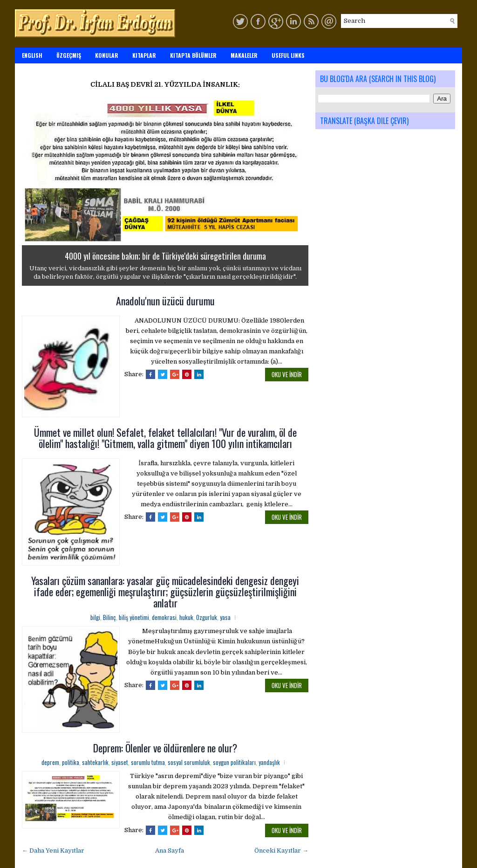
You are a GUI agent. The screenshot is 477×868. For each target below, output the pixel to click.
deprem (50, 762)
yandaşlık (269, 762)
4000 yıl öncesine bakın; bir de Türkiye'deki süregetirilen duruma (165, 256)
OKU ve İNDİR (287, 374)
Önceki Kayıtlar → (281, 851)
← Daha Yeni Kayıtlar (53, 851)
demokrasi (164, 617)
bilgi (95, 617)
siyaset (120, 762)
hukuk (186, 617)
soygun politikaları (234, 762)
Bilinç (109, 617)
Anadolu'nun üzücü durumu (165, 301)
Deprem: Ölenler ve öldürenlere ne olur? (165, 748)
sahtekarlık (95, 762)
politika (71, 762)
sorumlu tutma (148, 762)
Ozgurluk (207, 617)
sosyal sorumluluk (189, 762)
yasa (225, 617)
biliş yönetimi (134, 617)
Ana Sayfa (170, 851)
